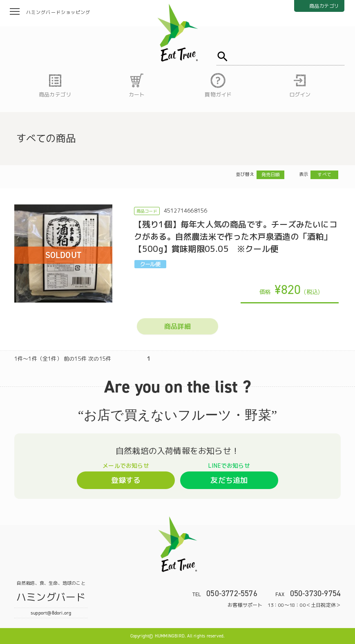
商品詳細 (177, 326)
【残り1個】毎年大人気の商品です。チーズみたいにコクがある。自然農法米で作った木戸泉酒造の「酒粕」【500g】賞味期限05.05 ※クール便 (236, 236)
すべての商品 (46, 138)
